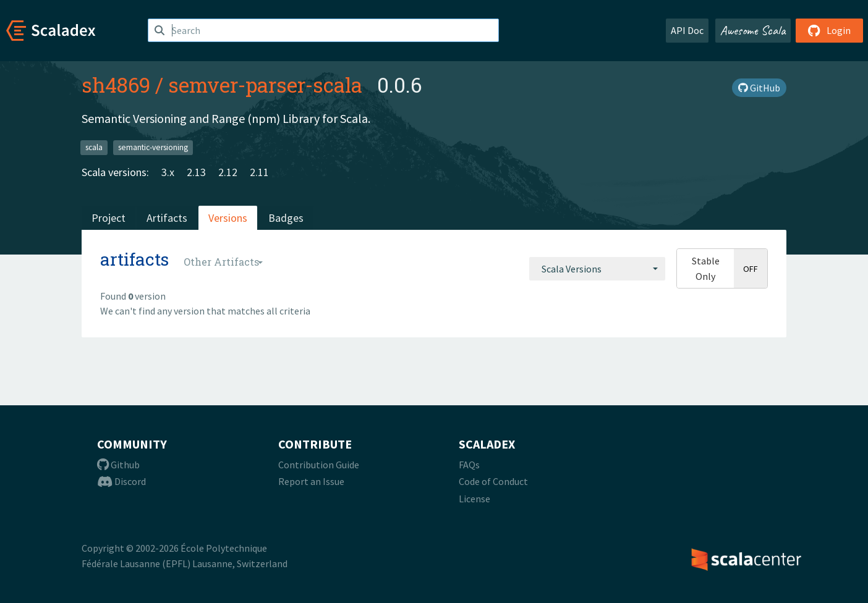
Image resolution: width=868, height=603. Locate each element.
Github (118, 465)
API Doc (687, 30)
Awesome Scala (753, 30)
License (474, 499)
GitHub (759, 88)
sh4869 (116, 85)
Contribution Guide (319, 465)
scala (94, 147)
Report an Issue (311, 481)
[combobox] (597, 269)
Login (829, 30)
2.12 (228, 172)
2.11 (259, 172)
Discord (121, 481)
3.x (168, 172)
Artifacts (167, 218)
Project (108, 218)
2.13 (196, 172)
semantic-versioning (153, 147)
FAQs (469, 465)
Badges (286, 218)
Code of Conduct (493, 481)
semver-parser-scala (265, 85)
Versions (228, 218)
